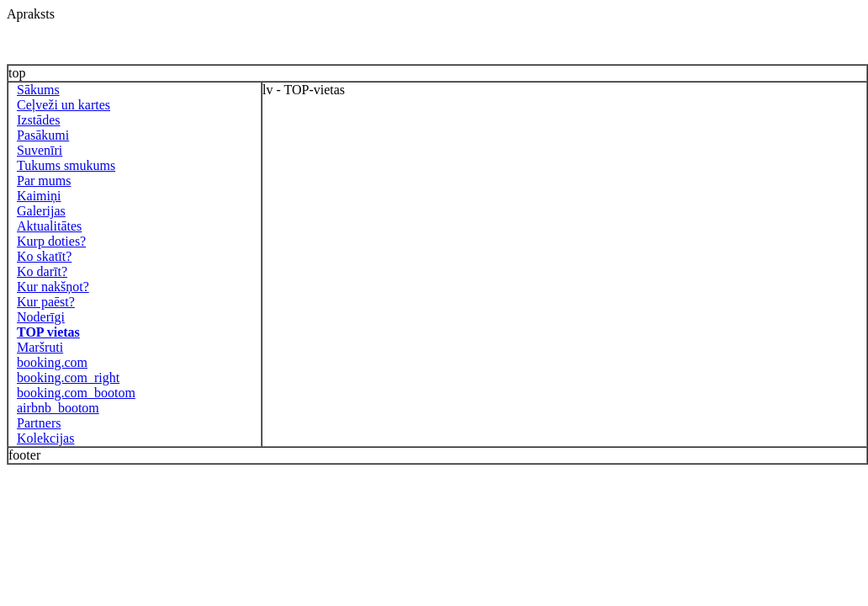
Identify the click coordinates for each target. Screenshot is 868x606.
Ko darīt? (42, 271)
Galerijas (41, 211)
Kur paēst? (46, 302)
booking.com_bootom (76, 393)
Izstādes (39, 120)
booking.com (52, 362)
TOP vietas (48, 332)
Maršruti (40, 347)
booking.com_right (68, 377)
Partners (39, 423)
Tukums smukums (66, 165)
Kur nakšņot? (53, 287)
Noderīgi (41, 317)
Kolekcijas (45, 438)
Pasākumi (43, 135)
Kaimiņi (39, 196)
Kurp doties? (51, 241)
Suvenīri (40, 150)
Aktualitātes (49, 226)
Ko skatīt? (44, 256)
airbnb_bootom (58, 408)
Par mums (44, 181)
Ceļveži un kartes (64, 105)
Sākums (38, 90)
